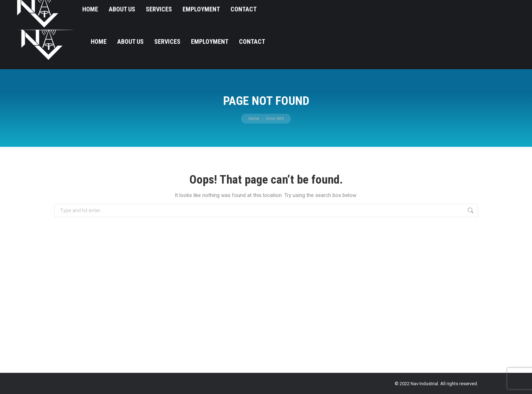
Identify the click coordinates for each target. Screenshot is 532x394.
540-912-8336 (416, 7)
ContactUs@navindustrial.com (478, 7)
